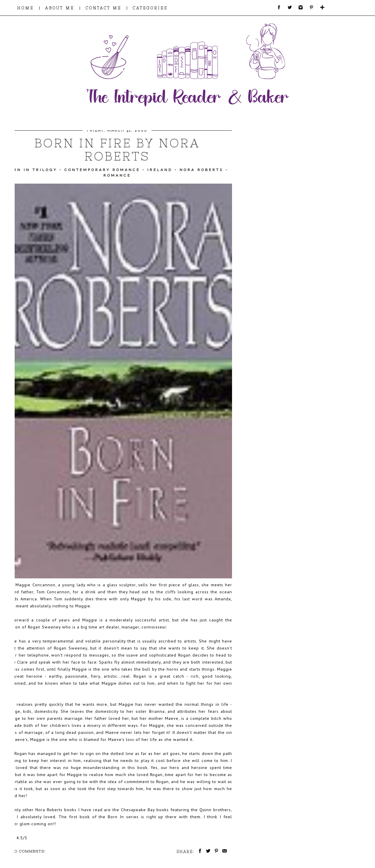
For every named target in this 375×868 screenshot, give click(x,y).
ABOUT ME (60, 8)
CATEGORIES (150, 8)
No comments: (28, 851)
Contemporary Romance (102, 170)
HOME (25, 8)
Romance (117, 175)
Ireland (160, 170)
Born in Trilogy (31, 170)
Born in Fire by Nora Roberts (117, 150)
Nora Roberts (201, 170)
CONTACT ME (103, 8)
